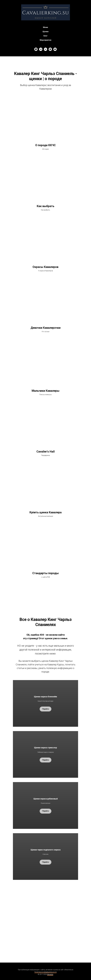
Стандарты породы (46, 573)
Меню (45, 27)
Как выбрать (45, 206)
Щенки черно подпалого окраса (46, 850)
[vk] (45, 49)
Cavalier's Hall (46, 452)
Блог (46, 36)
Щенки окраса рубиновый (46, 799)
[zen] (50, 49)
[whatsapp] (36, 49)
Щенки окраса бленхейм (45, 697)
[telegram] (41, 49)
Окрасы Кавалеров (45, 267)
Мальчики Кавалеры (45, 391)
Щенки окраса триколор (45, 748)
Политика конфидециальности (45, 972)
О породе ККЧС (45, 145)
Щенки (45, 32)
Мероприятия (45, 40)
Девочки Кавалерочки (46, 328)
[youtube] (55, 49)
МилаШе (50, 974)
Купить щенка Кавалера (45, 512)
